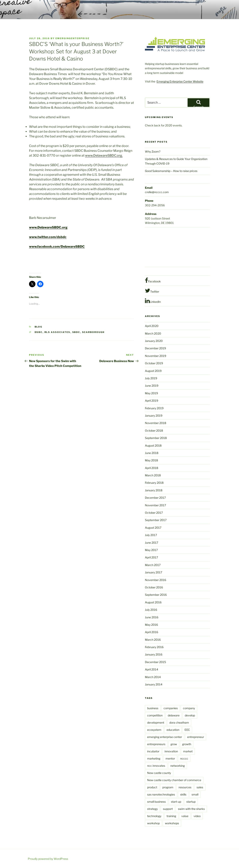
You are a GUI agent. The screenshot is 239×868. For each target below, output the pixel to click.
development (156, 723)
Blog (39, 327)
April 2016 (152, 632)
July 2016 (151, 610)
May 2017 (151, 550)
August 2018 (153, 445)
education (173, 730)
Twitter (152, 291)
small (195, 794)
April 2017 (151, 557)
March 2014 (153, 677)
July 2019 (151, 378)
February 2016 (154, 647)
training (171, 816)
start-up (176, 802)
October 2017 (154, 513)
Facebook (153, 280)
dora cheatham (179, 723)
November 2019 (156, 356)
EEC (187, 730)
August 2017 (153, 528)
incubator (153, 751)
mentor (170, 758)
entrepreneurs (156, 744)
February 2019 (154, 408)
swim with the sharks (191, 809)
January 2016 (154, 654)
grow (174, 744)
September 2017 (156, 520)
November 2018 (156, 423)
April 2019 (152, 401)
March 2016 (153, 640)
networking (178, 766)
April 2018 (152, 468)
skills (183, 794)
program (168, 787)
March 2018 (153, 475)
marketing (154, 758)
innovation (171, 751)
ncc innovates (156, 766)
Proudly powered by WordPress (48, 859)
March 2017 (153, 565)
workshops (172, 823)
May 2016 (151, 625)
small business (156, 802)
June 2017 (152, 543)
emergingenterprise (72, 38)
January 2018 (154, 490)
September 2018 (156, 438)
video (197, 816)
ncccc (184, 758)
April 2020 (152, 326)
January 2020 (154, 341)
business (153, 708)
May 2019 (151, 393)
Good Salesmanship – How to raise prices (171, 171)
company (189, 708)
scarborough (93, 332)
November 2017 (155, 505)
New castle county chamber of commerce (174, 780)
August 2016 (153, 602)
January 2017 (154, 572)
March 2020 (153, 333)
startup (191, 802)
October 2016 (154, 587)
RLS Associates (57, 332)
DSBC (39, 332)
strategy (152, 809)
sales (200, 787)
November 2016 (156, 580)
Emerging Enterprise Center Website (180, 81)
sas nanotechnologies (161, 794)
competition (155, 715)
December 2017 (155, 498)
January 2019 (154, 416)
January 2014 (154, 684)
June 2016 (152, 617)
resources (185, 787)
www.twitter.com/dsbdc (48, 237)
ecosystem (154, 730)
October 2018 (154, 431)
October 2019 (154, 363)
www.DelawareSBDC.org (48, 227)
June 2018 (152, 453)
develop (190, 715)
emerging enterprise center (165, 737)
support (168, 809)
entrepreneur (196, 737)
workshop (153, 823)
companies (171, 708)
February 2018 (154, 483)
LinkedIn (153, 301)
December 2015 (155, 662)
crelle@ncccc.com (157, 192)
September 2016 (156, 595)
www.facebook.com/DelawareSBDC (57, 247)
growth (187, 744)
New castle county (159, 773)
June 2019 (152, 386)
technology (154, 816)
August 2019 (153, 371)
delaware (174, 715)
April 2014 (152, 669)
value (185, 816)
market (188, 751)
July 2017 (151, 535)
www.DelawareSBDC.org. (104, 155)
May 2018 (151, 460)
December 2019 (155, 348)
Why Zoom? (153, 151)
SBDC (76, 332)
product (152, 787)
